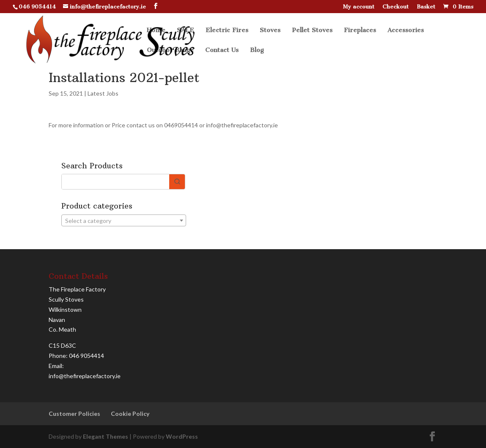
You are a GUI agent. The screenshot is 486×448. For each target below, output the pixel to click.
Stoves (270, 30)
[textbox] (124, 221)
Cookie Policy (130, 414)
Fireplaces (360, 30)
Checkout (395, 7)
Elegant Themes (106, 436)
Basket (426, 7)
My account (359, 7)
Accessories (406, 30)
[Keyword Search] (115, 182)
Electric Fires (227, 30)
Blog (257, 50)
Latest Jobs (103, 93)
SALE (185, 30)
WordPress (182, 436)
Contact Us (222, 50)
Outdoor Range (170, 50)
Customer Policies (74, 414)
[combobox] (124, 220)
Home (156, 30)
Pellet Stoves (312, 30)
